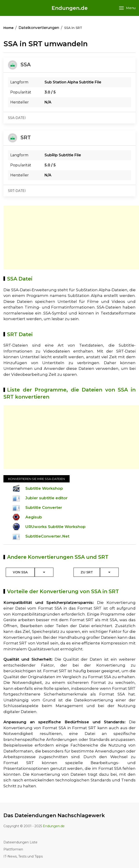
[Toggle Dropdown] (44, 572)
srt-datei (17, 191)
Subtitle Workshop (44, 488)
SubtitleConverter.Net (47, 536)
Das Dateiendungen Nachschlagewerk (54, 815)
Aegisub (34, 517)
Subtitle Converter (44, 507)
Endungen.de (70, 8)
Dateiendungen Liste (20, 842)
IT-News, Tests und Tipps (23, 856)
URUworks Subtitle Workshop (55, 527)
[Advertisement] (71, 237)
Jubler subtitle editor (46, 498)
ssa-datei (17, 118)
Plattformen (13, 849)
